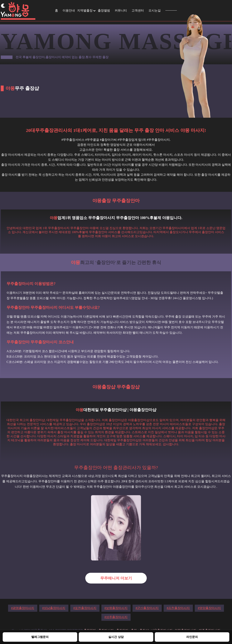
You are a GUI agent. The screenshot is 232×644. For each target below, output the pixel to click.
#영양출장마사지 (209, 608)
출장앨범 (104, 10)
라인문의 (192, 637)
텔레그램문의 (40, 637)
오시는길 (155, 10)
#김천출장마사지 (178, 608)
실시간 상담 (116, 637)
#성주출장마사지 (116, 617)
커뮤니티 (121, 10)
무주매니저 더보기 (116, 578)
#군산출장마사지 (147, 608)
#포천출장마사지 (85, 608)
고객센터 (138, 10)
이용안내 (69, 10)
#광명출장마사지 (23, 608)
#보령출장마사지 (116, 608)
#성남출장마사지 (54, 608)
